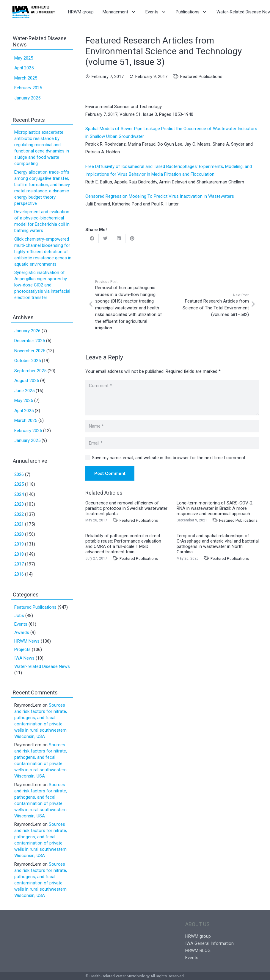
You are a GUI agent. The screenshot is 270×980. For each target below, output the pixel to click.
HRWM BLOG (198, 951)
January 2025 (27, 98)
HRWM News (27, 641)
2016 (19, 574)
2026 (19, 474)
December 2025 (30, 341)
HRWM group (198, 936)
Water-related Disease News (42, 666)
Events (21, 624)
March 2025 (26, 78)
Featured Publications (201, 77)
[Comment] (172, 398)
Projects (22, 649)
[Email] (172, 443)
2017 (19, 564)
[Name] (172, 426)
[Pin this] (132, 239)
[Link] (33, 12)
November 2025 (30, 351)
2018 (19, 554)
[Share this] (92, 239)
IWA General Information (209, 943)
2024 (19, 494)
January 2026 (27, 331)
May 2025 (24, 58)
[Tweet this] (105, 239)
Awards (22, 632)
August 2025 (27, 381)
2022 (19, 514)
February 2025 (28, 88)
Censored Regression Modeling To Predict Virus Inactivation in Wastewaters (160, 196)
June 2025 (24, 391)
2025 (19, 484)
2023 (19, 504)
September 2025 (30, 371)
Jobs (19, 616)
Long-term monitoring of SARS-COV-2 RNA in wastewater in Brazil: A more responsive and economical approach (215, 508)
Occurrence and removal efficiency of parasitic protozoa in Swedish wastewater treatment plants (126, 508)
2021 (19, 524)
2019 (19, 544)
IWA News (24, 658)
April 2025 (24, 68)
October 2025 (28, 361)
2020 (19, 534)
